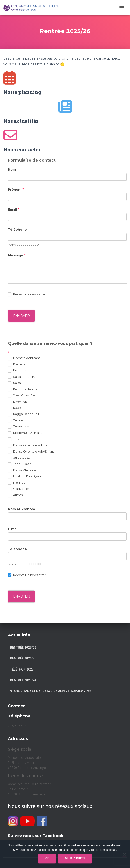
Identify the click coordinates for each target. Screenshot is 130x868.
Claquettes (19, 489)
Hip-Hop (17, 483)
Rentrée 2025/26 (23, 648)
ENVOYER (21, 316)
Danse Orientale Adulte (28, 445)
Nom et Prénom (21, 509)
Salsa (14, 383)
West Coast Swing (24, 395)
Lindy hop (18, 402)
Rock (14, 408)
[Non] (124, 854)
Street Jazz (19, 458)
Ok (47, 858)
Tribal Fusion (19, 464)
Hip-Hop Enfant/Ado (25, 476)
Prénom (16, 190)
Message (17, 255)
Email (14, 209)
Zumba (16, 420)
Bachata (17, 364)
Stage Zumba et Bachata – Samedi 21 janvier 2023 (50, 691)
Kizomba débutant (24, 389)
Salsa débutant (22, 377)
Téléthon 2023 (22, 669)
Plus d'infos (75, 858)
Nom (12, 169)
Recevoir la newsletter (27, 294)
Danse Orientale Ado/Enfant (31, 452)
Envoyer (21, 596)
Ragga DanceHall (23, 414)
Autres (15, 495)
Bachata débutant (24, 358)
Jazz (14, 439)
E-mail (13, 529)
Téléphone (17, 230)
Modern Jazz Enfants (25, 433)
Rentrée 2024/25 (23, 658)
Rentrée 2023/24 (23, 680)
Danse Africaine (22, 470)
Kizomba (17, 371)
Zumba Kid (18, 427)
